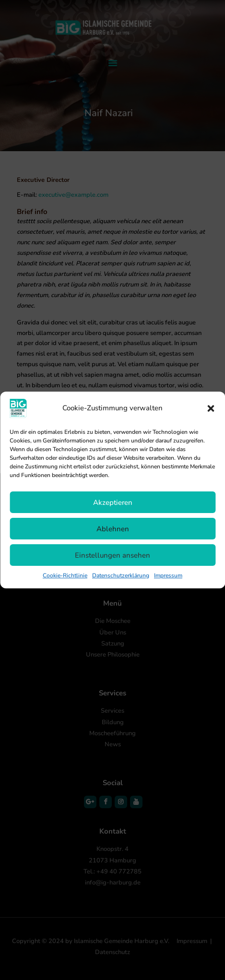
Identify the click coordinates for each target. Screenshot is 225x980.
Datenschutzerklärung (121, 575)
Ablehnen (113, 529)
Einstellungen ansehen (112, 555)
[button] (211, 408)
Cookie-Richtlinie (65, 575)
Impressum (168, 575)
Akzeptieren (113, 502)
